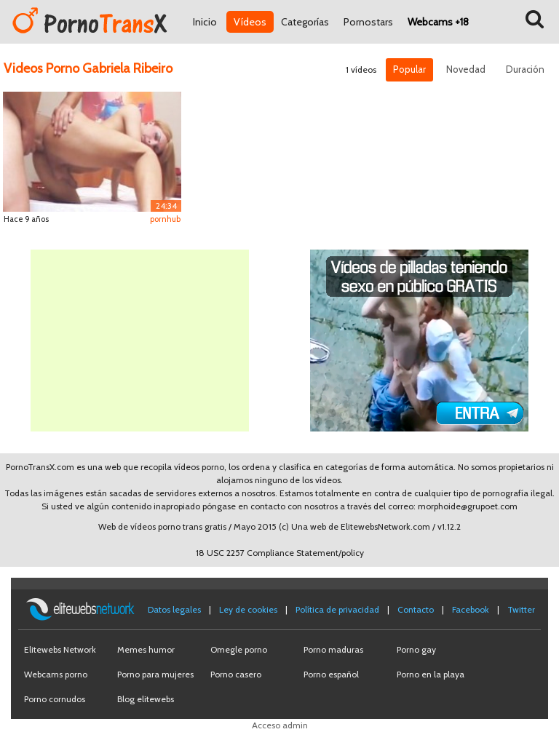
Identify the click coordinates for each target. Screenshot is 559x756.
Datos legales (174, 609)
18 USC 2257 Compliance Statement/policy (280, 553)
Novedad (466, 69)
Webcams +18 (438, 22)
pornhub (165, 219)
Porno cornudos (55, 699)
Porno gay (416, 649)
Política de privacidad (337, 609)
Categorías (305, 22)
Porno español (331, 674)
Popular (409, 69)
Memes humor (146, 649)
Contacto (416, 609)
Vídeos (250, 22)
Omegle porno (239, 649)
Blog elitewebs (146, 699)
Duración (525, 69)
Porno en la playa (431, 674)
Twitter (521, 609)
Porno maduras (333, 649)
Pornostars (368, 22)
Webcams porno (56, 674)
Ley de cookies (248, 609)
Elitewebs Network (60, 649)
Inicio (205, 22)
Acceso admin (280, 725)
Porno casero (236, 674)
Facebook (471, 609)
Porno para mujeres (155, 674)
